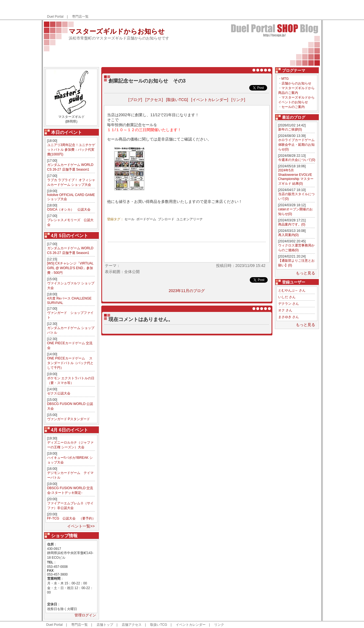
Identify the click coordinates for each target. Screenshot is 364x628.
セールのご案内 (293, 107)
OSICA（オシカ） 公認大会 (69, 210)
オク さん (285, 310)
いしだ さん (287, 297)
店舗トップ (105, 625)
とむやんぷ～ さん (292, 290)
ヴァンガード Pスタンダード (69, 419)
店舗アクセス (132, 625)
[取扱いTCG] (177, 100)
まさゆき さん (289, 317)
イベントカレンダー (191, 625)
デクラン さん (289, 304)
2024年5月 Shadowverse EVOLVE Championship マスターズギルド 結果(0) (296, 177)
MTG (285, 79)
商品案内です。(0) (292, 224)
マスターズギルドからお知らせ (117, 31)
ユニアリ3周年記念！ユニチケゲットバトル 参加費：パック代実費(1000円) (71, 150)
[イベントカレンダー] (210, 100)
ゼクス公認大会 (59, 393)
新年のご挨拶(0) (290, 129)
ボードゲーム (146, 219)
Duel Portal (55, 17)
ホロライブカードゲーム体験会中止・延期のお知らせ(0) (296, 145)
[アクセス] (154, 100)
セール (129, 219)
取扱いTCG (159, 625)
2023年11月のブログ (187, 291)
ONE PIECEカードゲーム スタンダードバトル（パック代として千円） (70, 363)
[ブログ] (135, 100)
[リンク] (238, 100)
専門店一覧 (80, 17)
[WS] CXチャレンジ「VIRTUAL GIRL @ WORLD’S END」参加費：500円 (70, 268)
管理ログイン (85, 615)
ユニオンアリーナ (190, 219)
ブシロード (166, 219)
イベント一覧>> (81, 526)
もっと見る (305, 273)
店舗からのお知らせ (296, 83)
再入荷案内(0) (289, 235)
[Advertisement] (255, 10)
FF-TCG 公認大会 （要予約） (71, 518)
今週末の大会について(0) (297, 160)
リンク (219, 625)
